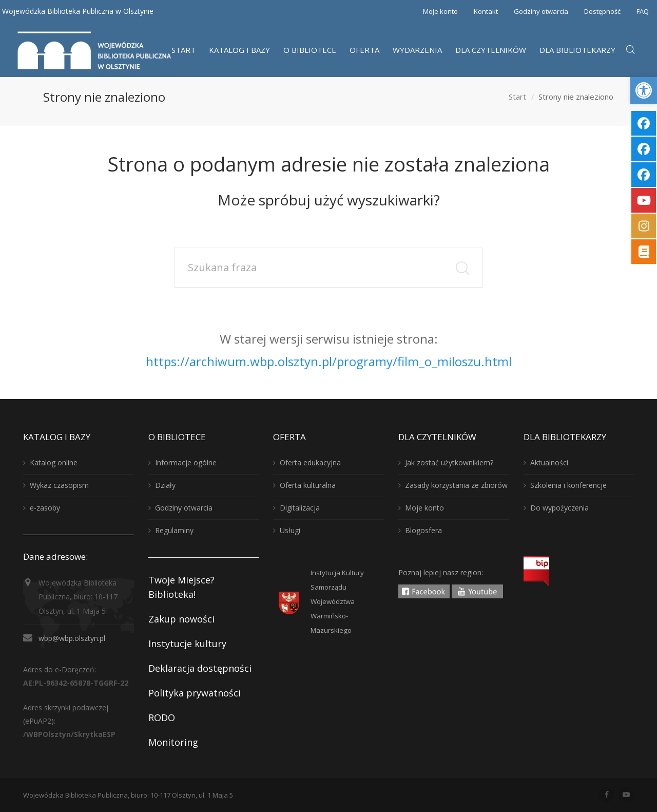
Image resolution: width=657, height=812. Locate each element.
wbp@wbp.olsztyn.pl (72, 638)
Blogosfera (423, 530)
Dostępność (602, 11)
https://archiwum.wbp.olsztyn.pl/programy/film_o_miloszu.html (329, 361)
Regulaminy (174, 530)
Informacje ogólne (186, 462)
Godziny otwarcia (541, 11)
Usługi (290, 530)
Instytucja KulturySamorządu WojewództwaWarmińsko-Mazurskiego (337, 601)
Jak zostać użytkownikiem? (449, 462)
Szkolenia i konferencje (568, 485)
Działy (165, 485)
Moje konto (440, 11)
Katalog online (54, 462)
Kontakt (486, 11)
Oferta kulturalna (308, 485)
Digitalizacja (300, 508)
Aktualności (549, 462)
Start (517, 97)
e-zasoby (45, 508)
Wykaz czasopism (59, 485)
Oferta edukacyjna (310, 462)
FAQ (643, 11)
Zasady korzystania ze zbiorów (456, 485)
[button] (644, 90)
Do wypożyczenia (559, 508)
